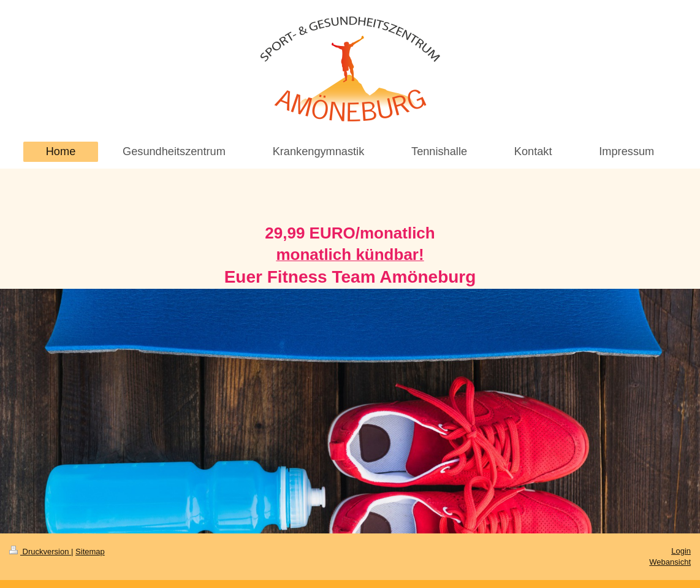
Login (681, 551)
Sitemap (90, 552)
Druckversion (40, 552)
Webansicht (670, 562)
